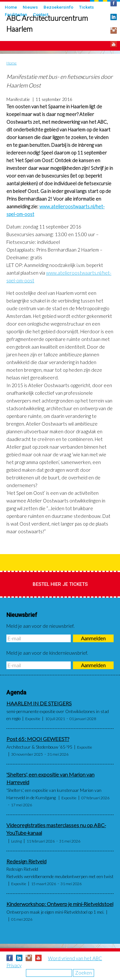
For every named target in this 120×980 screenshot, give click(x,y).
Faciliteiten (16, 14)
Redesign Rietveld (26, 861)
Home (11, 7)
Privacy (14, 965)
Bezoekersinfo (58, 7)
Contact (41, 14)
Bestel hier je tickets (60, 584)
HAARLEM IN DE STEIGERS (39, 703)
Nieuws (30, 7)
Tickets (86, 7)
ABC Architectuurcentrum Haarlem (47, 24)
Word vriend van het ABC (75, 958)
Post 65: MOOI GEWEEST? (38, 739)
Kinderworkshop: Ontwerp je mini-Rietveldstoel (60, 904)
